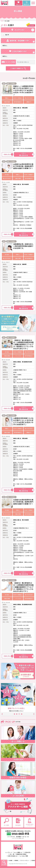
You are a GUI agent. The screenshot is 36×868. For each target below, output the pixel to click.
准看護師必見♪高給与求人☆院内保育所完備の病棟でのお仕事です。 (23, 246)
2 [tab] (17, 714)
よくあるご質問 (24, 856)
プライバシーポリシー (25, 860)
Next (34, 714)
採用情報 (16, 860)
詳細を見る (8, 154)
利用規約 (33, 860)
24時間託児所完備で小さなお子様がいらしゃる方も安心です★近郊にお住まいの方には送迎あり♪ (23, 421)
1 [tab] (14, 714)
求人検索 (4, 864)
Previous (2, 714)
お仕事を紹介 (30, 825)
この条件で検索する (16, 68)
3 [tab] (19, 714)
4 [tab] (22, 714)
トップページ (9, 852)
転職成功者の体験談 (21, 854)
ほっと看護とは (18, 852)
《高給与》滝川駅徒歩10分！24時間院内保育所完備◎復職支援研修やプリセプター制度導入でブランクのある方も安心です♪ (23, 344)
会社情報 (10, 860)
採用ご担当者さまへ (13, 856)
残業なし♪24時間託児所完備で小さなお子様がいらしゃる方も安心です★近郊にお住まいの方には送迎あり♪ (23, 90)
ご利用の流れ (27, 852)
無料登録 (18, 825)
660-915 (21, 834)
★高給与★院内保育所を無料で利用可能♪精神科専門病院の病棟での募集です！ (23, 166)
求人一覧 (12, 854)
